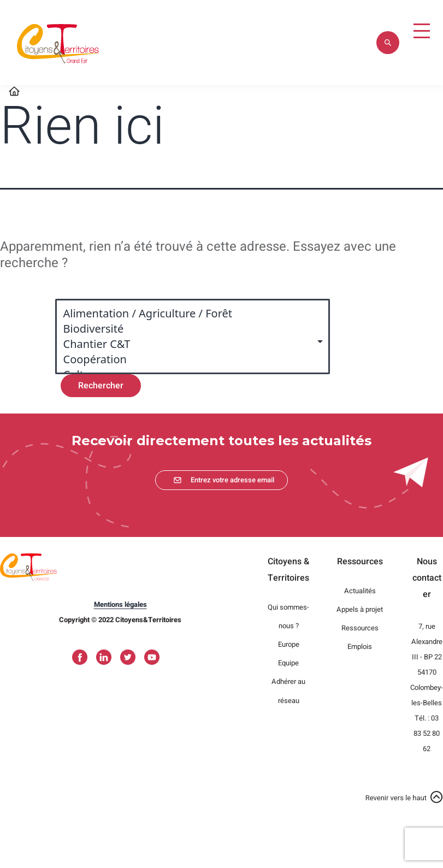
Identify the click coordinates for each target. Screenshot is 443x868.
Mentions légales (120, 604)
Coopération (187, 359)
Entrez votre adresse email (232, 480)
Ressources (360, 628)
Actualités (360, 591)
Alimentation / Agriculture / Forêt (187, 314)
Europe (289, 644)
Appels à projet (360, 609)
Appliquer (388, 43)
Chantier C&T (187, 344)
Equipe (288, 663)
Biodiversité (187, 329)
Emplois (360, 646)
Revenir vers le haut (396, 798)
